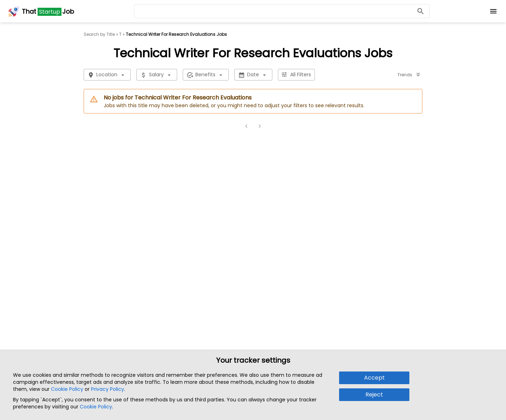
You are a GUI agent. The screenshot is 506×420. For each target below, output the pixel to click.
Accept (374, 378)
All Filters (296, 75)
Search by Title (99, 34)
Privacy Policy (108, 389)
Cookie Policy (67, 389)
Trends (409, 75)
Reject (374, 395)
